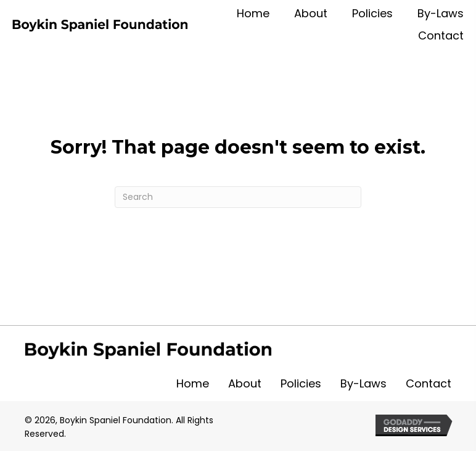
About (245, 383)
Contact (429, 383)
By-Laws (363, 383)
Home (193, 383)
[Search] (238, 197)
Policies (301, 383)
